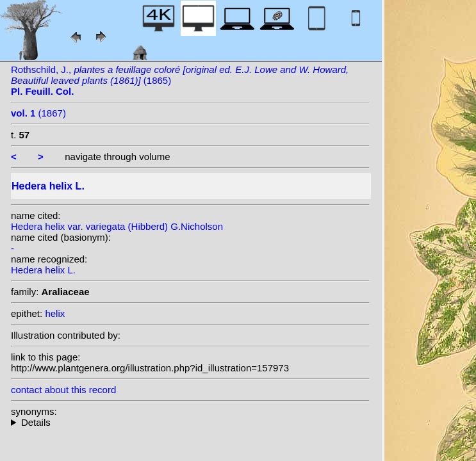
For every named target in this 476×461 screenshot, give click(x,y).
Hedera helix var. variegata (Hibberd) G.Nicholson (117, 226)
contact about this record (63, 390)
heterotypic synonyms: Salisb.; (190, 422)
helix (55, 313)
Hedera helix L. (43, 270)
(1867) (38, 113)
